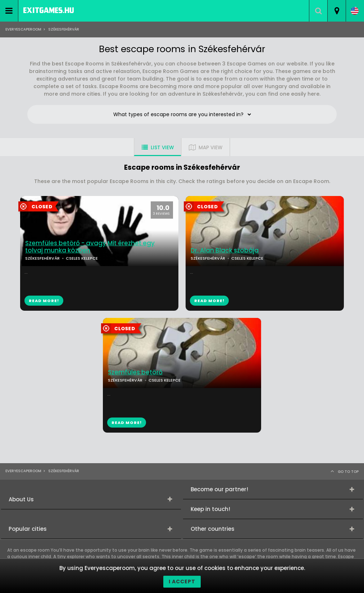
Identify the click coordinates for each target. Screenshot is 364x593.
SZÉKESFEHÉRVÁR (42, 258)
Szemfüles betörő (135, 372)
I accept (182, 581)
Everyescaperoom (23, 29)
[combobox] (336, 11)
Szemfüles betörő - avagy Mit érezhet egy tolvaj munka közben (90, 247)
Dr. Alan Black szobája (225, 250)
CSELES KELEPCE (82, 258)
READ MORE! (44, 301)
